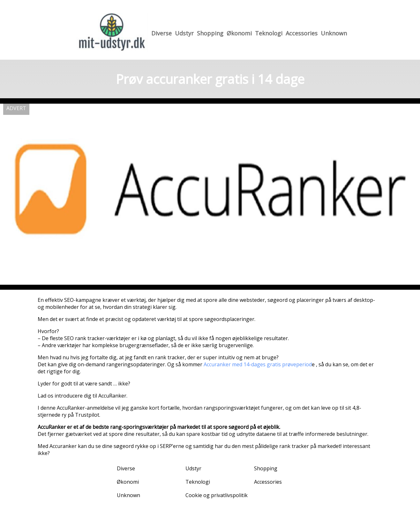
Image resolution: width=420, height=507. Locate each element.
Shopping (210, 33)
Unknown (334, 33)
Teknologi (269, 33)
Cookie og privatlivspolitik (217, 495)
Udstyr (184, 33)
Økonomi (239, 33)
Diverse (161, 33)
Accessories (302, 33)
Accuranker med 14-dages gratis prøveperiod (258, 364)
